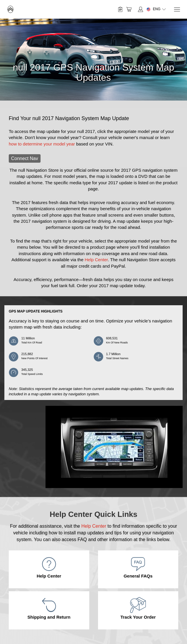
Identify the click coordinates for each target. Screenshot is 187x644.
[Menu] (177, 9)
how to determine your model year (42, 144)
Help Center (96, 260)
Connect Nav (25, 158)
